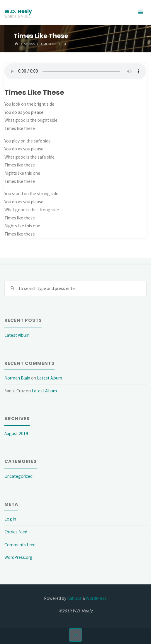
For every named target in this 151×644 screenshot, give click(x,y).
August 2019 (16, 433)
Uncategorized (18, 476)
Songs (29, 44)
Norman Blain (17, 378)
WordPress (96, 598)
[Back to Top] (76, 635)
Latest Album (17, 335)
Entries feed (16, 532)
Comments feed (20, 545)
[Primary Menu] (140, 12)
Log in (10, 519)
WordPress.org (18, 557)
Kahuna (74, 598)
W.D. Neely (18, 11)
